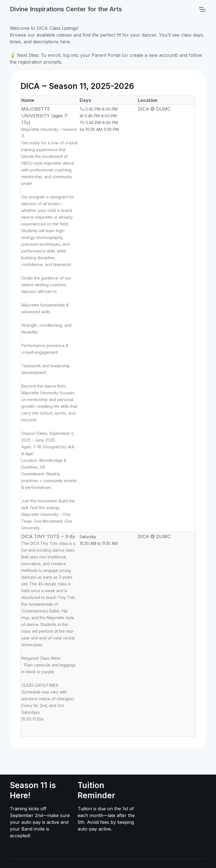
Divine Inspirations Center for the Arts (66, 9)
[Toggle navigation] (202, 9)
